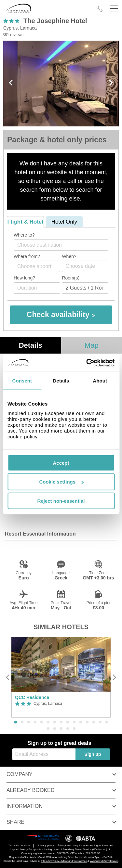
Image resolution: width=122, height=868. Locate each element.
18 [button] (61, 729)
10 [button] (74, 722)
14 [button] (100, 722)
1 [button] (16, 722)
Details (31, 345)
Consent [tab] (22, 381)
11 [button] (81, 722)
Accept (61, 463)
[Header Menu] (114, 9)
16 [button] (48, 729)
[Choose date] (85, 266)
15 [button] (107, 722)
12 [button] (87, 722)
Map (92, 345)
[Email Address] (44, 754)
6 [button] (48, 722)
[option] (61, 677)
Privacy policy (46, 845)
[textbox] (64, 245)
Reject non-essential (61, 501)
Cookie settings (61, 482)
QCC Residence (32, 697)
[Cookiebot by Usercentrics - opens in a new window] (87, 363)
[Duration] (37, 288)
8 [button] (61, 722)
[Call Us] (100, 9)
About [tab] (100, 381)
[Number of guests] (85, 288)
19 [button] (68, 729)
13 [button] (94, 722)
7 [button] (55, 722)
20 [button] (74, 729)
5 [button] (42, 722)
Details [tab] (61, 381)
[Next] (114, 677)
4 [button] (35, 722)
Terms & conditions (19, 845)
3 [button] (29, 722)
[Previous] (8, 677)
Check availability (61, 315)
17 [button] (55, 729)
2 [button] (22, 722)
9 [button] (68, 722)
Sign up (93, 754)
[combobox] (61, 245)
